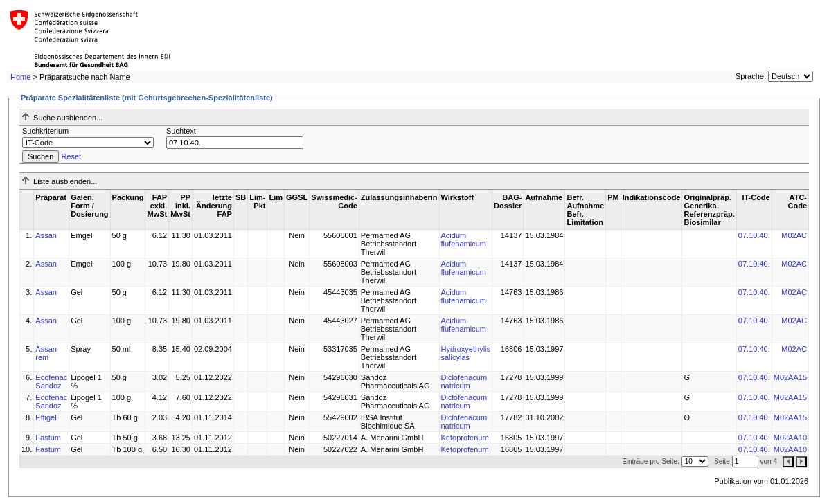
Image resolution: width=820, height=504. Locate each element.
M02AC (794, 235)
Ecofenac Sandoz (51, 381)
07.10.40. (754, 235)
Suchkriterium (45, 131)
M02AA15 (790, 377)
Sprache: (751, 76)
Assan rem (46, 353)
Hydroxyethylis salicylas (466, 353)
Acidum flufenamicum (464, 240)
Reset (71, 156)
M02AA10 (790, 438)
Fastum (48, 438)
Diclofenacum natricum (464, 381)
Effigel (46, 417)
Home (20, 77)
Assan (46, 235)
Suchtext (181, 131)
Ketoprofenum (465, 438)
